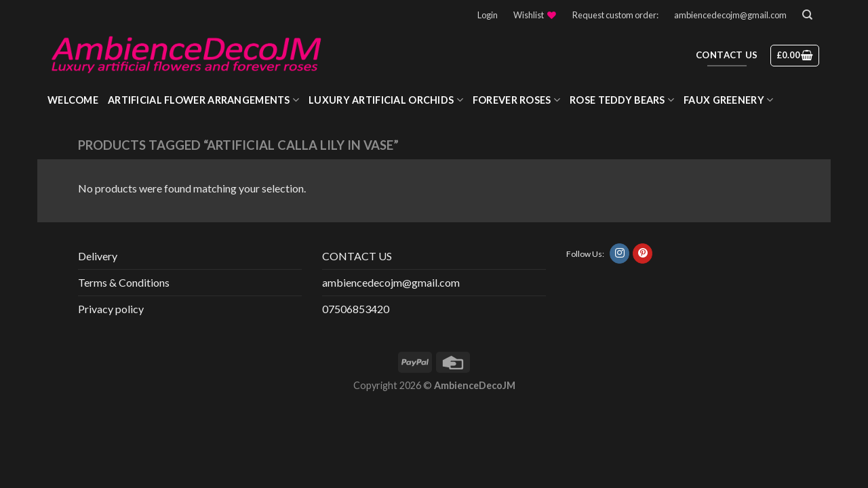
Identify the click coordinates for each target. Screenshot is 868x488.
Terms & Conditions (124, 282)
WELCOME (73, 100)
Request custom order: (615, 15)
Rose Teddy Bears (622, 100)
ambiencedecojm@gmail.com (730, 15)
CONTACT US (357, 256)
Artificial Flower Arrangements (203, 100)
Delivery (98, 256)
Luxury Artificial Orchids (386, 100)
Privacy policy (111, 309)
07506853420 (356, 309)
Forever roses (516, 100)
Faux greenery (728, 100)
